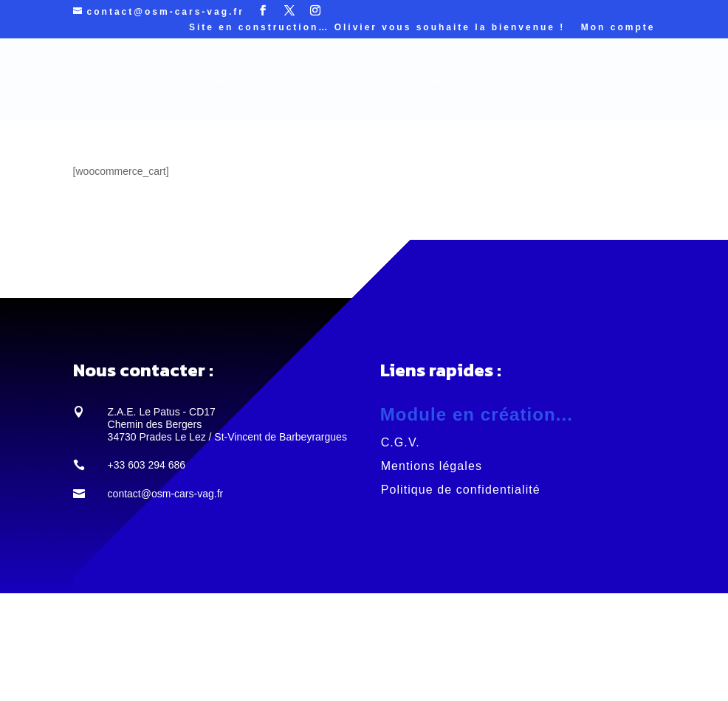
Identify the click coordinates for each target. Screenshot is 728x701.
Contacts (557, 81)
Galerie (436, 81)
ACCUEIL (139, 81)
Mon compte (618, 28)
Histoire (494, 81)
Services (220, 81)
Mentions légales (432, 466)
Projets (296, 81)
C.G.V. (401, 442)
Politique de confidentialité (461, 490)
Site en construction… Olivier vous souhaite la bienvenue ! (377, 28)
